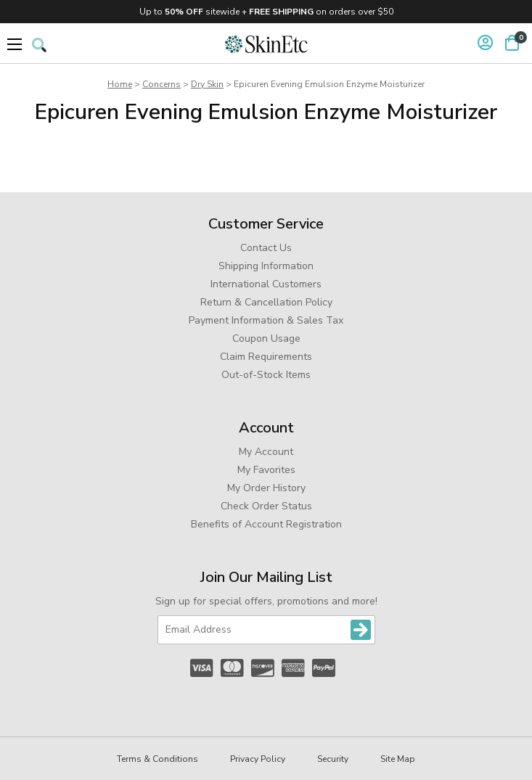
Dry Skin (207, 84)
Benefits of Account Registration (266, 524)
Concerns (161, 84)
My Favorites (266, 470)
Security (333, 759)
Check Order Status (266, 506)
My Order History (266, 488)
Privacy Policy (258, 759)
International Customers (266, 284)
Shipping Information (266, 266)
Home (120, 84)
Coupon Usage (266, 338)
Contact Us (266, 248)
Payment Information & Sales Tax (266, 320)
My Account (266, 452)
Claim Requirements (266, 357)
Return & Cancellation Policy (266, 302)
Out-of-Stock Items (266, 375)
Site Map (398, 759)
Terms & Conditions (157, 759)
